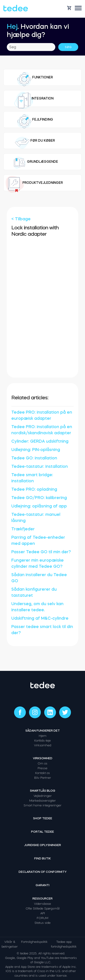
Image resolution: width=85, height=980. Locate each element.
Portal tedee (42, 832)
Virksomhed (43, 745)
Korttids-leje (42, 741)
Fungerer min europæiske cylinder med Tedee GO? (38, 563)
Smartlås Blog (43, 791)
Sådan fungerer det (43, 731)
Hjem (43, 736)
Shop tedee (43, 818)
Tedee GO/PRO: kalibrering (39, 498)
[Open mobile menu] (78, 8)
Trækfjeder (23, 529)
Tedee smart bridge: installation (32, 478)
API (43, 913)
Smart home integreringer (42, 805)
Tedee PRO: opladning (34, 489)
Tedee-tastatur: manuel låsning (36, 518)
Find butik (42, 858)
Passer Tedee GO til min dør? (41, 552)
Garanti (42, 885)
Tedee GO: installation (34, 458)
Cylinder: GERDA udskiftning (40, 441)
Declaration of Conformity (43, 872)
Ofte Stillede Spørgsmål (43, 908)
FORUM (42, 918)
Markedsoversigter (42, 801)
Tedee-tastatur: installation (40, 466)
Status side (42, 923)
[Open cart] (69, 8)
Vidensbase (42, 904)
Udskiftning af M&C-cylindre (40, 618)
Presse (42, 768)
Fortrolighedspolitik (34, 942)
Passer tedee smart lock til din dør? (42, 630)
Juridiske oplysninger (42, 845)
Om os (42, 763)
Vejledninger (43, 796)
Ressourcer (42, 899)
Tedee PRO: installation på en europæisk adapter (42, 415)
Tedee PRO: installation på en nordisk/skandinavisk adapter (42, 430)
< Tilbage (21, 219)
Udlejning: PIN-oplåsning (36, 450)
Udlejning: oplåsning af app (39, 506)
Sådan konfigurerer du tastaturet (34, 592)
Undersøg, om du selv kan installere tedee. (37, 607)
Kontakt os (42, 773)
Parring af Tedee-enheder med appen (38, 540)
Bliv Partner (43, 778)
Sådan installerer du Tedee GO (39, 578)
